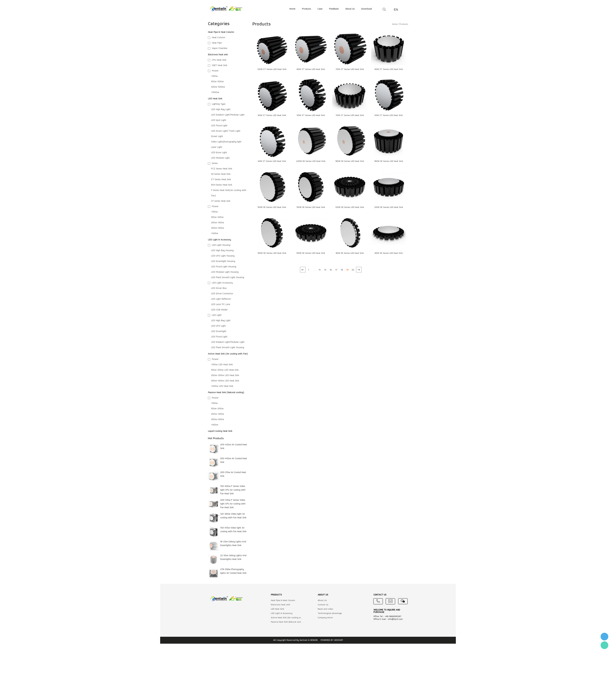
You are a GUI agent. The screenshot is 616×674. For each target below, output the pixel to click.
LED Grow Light (219, 153)
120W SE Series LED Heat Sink (350, 207)
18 (342, 270)
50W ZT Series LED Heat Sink (311, 115)
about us (350, 9)
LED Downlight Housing (223, 261)
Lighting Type (219, 104)
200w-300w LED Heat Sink (225, 375)
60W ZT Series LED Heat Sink (389, 69)
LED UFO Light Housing (223, 256)
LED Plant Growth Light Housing (228, 277)
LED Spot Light (219, 120)
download (366, 9)
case (320, 9)
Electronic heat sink (218, 55)
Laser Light (217, 147)
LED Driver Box (219, 288)
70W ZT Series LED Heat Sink (350, 69)
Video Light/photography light (226, 142)
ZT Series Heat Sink (221, 180)
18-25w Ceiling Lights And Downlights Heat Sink (233, 544)
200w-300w (218, 223)
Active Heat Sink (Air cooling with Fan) (228, 354)
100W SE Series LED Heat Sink (272, 253)
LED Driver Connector (222, 294)
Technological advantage (330, 613)
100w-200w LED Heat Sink (225, 370)
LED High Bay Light (221, 109)
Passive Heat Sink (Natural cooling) (226, 393)
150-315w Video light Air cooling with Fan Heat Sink (233, 530)
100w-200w (217, 217)
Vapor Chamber (220, 48)
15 (325, 270)
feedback (334, 9)
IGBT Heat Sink (220, 65)
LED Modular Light (220, 158)
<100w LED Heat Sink (222, 365)
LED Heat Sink (215, 99)
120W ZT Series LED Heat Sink (272, 69)
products (306, 9)
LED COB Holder (219, 310)
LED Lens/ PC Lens (221, 304)
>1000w (215, 92)
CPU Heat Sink (219, 60)
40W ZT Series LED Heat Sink (272, 161)
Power (215, 71)
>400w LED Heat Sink (222, 386)
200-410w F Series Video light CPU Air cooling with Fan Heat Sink (233, 504)
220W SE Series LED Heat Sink (311, 161)
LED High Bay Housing (222, 251)
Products (404, 24)
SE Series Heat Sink (221, 174)
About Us (322, 600)
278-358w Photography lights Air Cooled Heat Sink (233, 571)
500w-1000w (218, 87)
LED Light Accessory (222, 283)
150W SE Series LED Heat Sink (272, 207)
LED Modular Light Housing (225, 272)
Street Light (217, 136)
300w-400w (218, 228)
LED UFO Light (218, 326)
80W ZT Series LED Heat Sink (311, 69)
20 (353, 270)
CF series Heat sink (221, 201)
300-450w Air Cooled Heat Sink (234, 460)
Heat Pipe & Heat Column (221, 32)
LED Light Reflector (221, 299)
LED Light (217, 315)
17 (336, 270)
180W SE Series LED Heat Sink (350, 161)
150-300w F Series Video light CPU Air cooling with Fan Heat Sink (233, 490)
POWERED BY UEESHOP (332, 640)
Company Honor (325, 618)
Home (395, 24)
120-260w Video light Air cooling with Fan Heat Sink (233, 516)
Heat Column (218, 38)
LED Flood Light (219, 126)
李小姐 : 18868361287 (604, 637)
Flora (604, 645)
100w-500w (217, 82)
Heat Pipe (217, 43)
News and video (325, 609)
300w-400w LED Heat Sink (225, 381)
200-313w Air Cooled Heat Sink (233, 474)
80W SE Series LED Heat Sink (350, 253)
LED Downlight (219, 331)
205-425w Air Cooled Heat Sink (234, 447)
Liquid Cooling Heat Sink (220, 431)
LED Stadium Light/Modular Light (228, 115)
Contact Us (323, 605)
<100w (214, 76)
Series (215, 163)
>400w (215, 233)
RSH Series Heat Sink (222, 185)
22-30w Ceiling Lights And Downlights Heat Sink (233, 558)
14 (320, 270)
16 (331, 270)
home (292, 9)
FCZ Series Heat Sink (222, 169)
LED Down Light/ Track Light (226, 131)
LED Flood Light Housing (224, 267)
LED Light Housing (221, 245)
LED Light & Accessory (219, 240)
